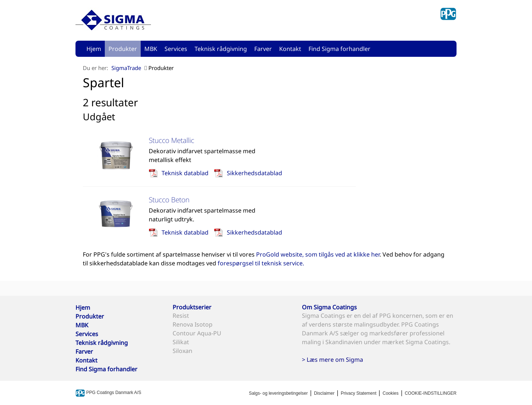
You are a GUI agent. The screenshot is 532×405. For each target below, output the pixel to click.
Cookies (390, 393)
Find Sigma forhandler (339, 49)
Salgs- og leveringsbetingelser (278, 393)
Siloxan (182, 351)
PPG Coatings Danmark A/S (108, 393)
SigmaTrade (126, 68)
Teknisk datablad (185, 173)
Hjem (94, 49)
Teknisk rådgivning (221, 49)
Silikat (181, 342)
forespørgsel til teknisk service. (261, 263)
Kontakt (290, 49)
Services (176, 49)
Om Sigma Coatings (329, 307)
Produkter (123, 49)
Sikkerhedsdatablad (254, 173)
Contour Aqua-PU (197, 333)
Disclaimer (324, 393)
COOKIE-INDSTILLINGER (431, 393)
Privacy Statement (359, 393)
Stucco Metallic (171, 140)
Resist (181, 316)
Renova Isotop (193, 324)
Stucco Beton (169, 200)
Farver (263, 49)
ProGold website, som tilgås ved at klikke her (318, 254)
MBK (151, 49)
